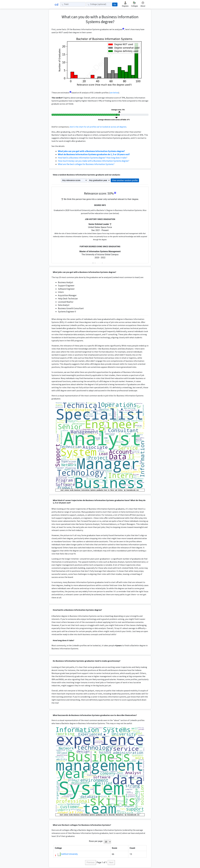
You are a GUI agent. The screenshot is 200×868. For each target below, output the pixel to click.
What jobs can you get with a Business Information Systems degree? (91, 151)
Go (115, 5)
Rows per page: (96, 841)
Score (115, 848)
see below (114, 93)
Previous (91, 862)
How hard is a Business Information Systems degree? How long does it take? (93, 158)
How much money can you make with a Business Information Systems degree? (94, 161)
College (58, 848)
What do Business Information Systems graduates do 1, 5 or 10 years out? (94, 154)
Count (132, 848)
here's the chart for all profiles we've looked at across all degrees (98, 127)
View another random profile (125, 180)
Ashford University (69, 854)
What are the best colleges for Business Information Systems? (86, 164)
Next (111, 862)
